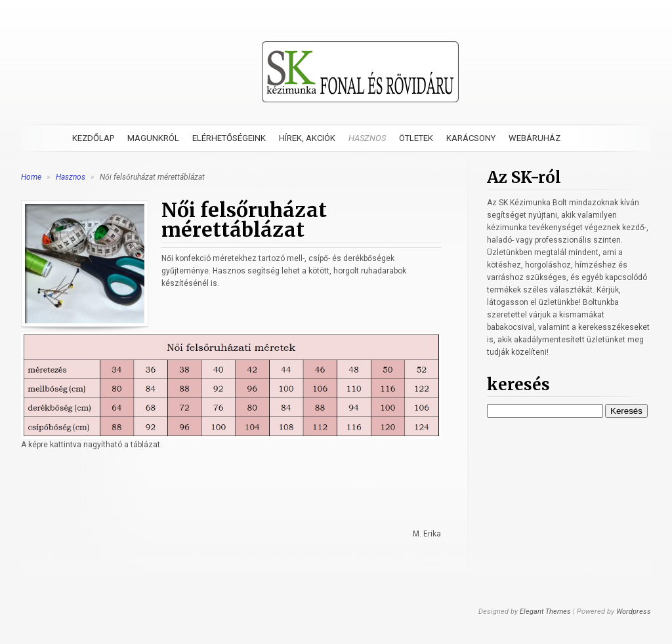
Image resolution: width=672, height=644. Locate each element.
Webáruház (535, 138)
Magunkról (153, 138)
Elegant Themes (545, 612)
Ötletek (416, 138)
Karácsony (471, 138)
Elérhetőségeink (229, 138)
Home (31, 177)
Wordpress (634, 612)
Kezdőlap (93, 138)
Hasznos (367, 138)
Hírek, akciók (307, 138)
